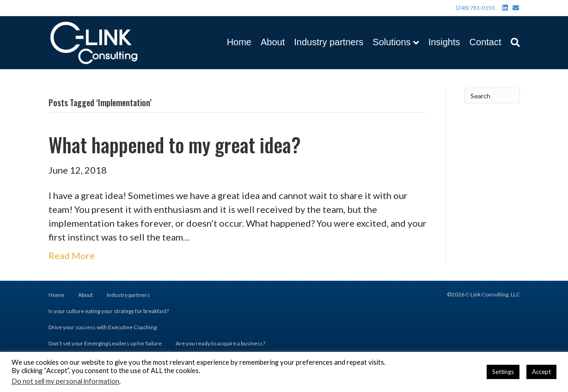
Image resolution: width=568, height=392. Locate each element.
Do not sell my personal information (65, 381)
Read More (72, 255)
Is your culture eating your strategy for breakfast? (109, 311)
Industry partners (329, 42)
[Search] (513, 42)
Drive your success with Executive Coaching (103, 327)
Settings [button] (503, 372)
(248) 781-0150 (475, 8)
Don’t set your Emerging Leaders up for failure (105, 343)
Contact (486, 42)
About (273, 42)
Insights (444, 42)
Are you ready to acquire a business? (220, 343)
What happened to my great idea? (175, 145)
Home (239, 42)
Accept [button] (541, 372)
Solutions (391, 42)
